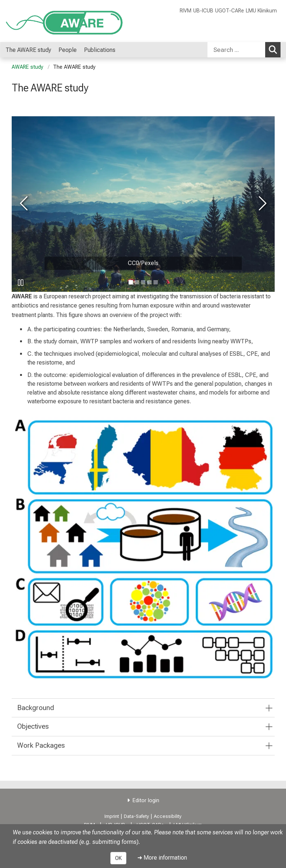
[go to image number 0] (131, 282)
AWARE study (28, 67)
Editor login (146, 801)
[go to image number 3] (149, 282)
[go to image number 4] (156, 282)
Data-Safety (136, 816)
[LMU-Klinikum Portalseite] (49, 21)
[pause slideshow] (21, 283)
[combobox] (244, 50)
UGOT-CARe (230, 11)
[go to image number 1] (137, 282)
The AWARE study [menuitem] (28, 50)
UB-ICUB (203, 11)
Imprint (112, 816)
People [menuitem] (68, 50)
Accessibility (168, 816)
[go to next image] (262, 204)
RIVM (186, 11)
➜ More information (162, 858)
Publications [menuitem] (100, 50)
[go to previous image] (25, 204)
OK (118, 858)
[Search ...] (236, 50)
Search (275, 49)
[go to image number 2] (143, 282)
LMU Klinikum (261, 11)
